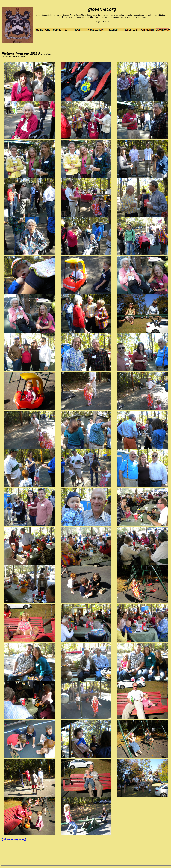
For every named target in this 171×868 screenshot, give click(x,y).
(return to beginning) (14, 839)
